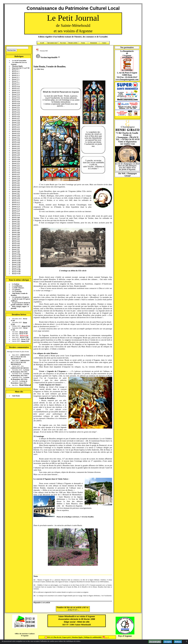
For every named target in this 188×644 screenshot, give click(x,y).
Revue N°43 (16, 148)
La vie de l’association (19, 61)
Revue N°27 (16, 118)
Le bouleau (16, 284)
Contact (104, 43)
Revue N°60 (16, 180)
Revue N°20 (16, 105)
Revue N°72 (16, 203)
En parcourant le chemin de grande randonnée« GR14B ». (20, 304)
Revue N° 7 (16, 81)
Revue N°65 (16, 189)
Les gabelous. (16, 290)
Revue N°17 (16, 100)
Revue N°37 (16, 137)
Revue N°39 (16, 141)
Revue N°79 (16, 216)
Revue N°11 (16, 89)
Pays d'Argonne (125, 636)
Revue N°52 (16, 165)
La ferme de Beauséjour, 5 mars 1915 (19, 382)
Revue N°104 (16, 262)
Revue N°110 (16, 274)
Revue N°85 (16, 227)
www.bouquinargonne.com (127, 79)
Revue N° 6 (16, 79)
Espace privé (66, 637)
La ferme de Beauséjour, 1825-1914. (20, 371)
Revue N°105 (16, 264)
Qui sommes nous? (52, 43)
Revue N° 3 (16, 74)
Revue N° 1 (16, 70)
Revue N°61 (16, 182)
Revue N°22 (16, 109)
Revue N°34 (16, 132)
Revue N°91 (16, 238)
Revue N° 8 (16, 83)
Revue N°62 (16, 184)
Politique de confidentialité (92, 637)
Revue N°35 (16, 133)
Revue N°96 (16, 247)
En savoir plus (155, 642)
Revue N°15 (16, 96)
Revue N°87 (16, 231)
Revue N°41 (16, 145)
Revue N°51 (16, 163)
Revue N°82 (16, 221)
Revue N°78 (16, 214)
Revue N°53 (16, 167)
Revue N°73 (16, 204)
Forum (83, 43)
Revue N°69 (16, 197)
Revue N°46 (16, 154)
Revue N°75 (16, 208)
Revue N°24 (16, 113)
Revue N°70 (16, 199)
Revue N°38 (16, 139)
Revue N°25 (16, 115)
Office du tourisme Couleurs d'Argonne (25, 635)
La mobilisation (17, 286)
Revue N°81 (16, 219)
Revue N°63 (16, 186)
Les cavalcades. (17, 292)
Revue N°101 (16, 257)
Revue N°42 (16, 147)
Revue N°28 (16, 120)
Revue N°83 (16, 223)
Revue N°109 (16, 272)
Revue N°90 (16, 236)
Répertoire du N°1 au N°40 (21, 68)
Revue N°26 (16, 117)
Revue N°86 (16, 229)
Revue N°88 (16, 232)
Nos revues (63, 43)
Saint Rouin (16, 396)
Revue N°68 (16, 195)
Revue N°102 (16, 259)
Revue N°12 (16, 90)
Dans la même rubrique (19, 280)
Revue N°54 (16, 169)
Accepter (168, 642)
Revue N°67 (16, 193)
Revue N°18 (16, 102)
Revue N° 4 (16, 76)
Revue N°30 (16, 124)
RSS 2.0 (49, 637)
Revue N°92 (16, 240)
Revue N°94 (16, 244)
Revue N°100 (16, 255)
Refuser (178, 642)
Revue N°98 (16, 251)
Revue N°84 (16, 225)
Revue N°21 (16, 107)
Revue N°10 (16, 87)
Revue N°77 (16, 212)
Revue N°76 (16, 210)
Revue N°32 (16, 128)
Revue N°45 (16, 152)
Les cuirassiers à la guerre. (21, 297)
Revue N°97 (16, 249)
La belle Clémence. (18, 288)
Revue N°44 (16, 150)
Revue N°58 (16, 176)
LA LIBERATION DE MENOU (20, 367)
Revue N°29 (16, 122)
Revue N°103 (16, 261)
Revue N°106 (16, 266)
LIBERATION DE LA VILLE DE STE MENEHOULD (20, 357)
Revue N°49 (16, 160)
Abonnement (94, 43)
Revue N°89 (16, 234)
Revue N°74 (16, 206)
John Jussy (40, 69)
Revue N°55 (16, 171)
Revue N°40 (16, 143)
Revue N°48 (16, 158)
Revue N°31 (16, 126)
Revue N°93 (16, 242)
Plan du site (58, 637)
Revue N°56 (16, 173)
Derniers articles (73, 43)
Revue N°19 (16, 104)
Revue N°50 (16, 161)
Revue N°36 (16, 135)
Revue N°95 (16, 246)
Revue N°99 (16, 253)
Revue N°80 (16, 218)
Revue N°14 (16, 94)
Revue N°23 (16, 111)
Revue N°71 (16, 201)
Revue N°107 (16, 268)
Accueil (42, 43)
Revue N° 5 (16, 77)
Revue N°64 (16, 188)
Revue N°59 (16, 178)
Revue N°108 (16, 270)
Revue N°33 (16, 130)
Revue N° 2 (16, 72)
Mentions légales (17, 66)
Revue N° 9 (16, 85)
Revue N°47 (16, 156)
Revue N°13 (16, 92)
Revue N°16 (16, 98)
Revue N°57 (16, 175)
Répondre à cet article (42, 603)
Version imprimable (47, 57)
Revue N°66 (16, 191)
